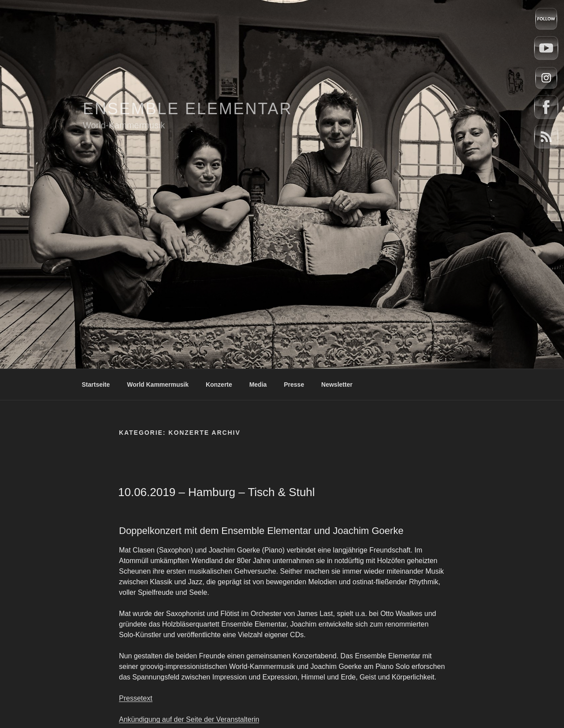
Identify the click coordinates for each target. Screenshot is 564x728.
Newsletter (337, 385)
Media (258, 385)
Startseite (96, 385)
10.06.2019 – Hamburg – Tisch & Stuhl (217, 492)
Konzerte (219, 385)
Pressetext (136, 698)
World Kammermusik (158, 385)
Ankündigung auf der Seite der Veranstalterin (189, 719)
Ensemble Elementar (187, 109)
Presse (294, 385)
